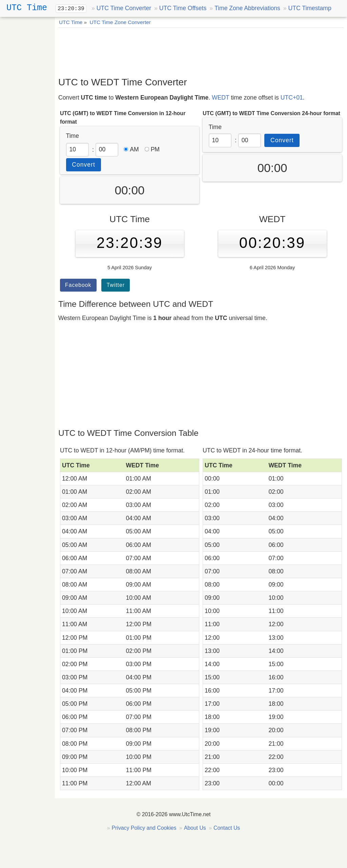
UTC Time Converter (124, 8)
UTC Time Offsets (183, 8)
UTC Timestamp (310, 8)
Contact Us (227, 828)
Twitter (116, 285)
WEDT (220, 98)
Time (73, 136)
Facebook (78, 285)
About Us (195, 828)
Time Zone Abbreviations (247, 8)
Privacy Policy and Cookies (144, 828)
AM (131, 149)
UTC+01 (292, 98)
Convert (84, 165)
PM (152, 149)
